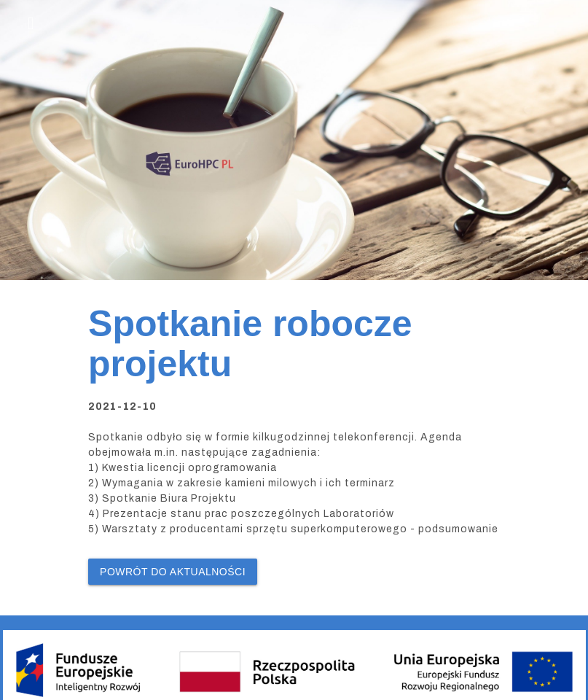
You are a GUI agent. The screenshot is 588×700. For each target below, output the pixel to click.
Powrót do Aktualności (173, 572)
